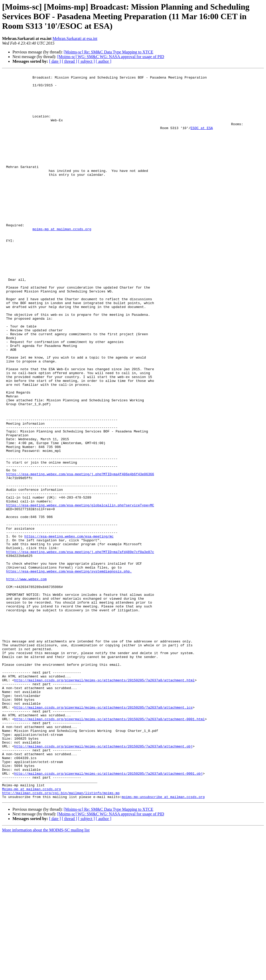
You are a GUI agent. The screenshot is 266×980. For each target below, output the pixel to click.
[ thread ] (69, 61)
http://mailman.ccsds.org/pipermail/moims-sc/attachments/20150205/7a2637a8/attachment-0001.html (109, 849)
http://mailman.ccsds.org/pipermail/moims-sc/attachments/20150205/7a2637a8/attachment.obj (103, 881)
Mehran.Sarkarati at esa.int (75, 38)
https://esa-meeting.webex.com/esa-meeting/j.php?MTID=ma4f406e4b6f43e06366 (80, 555)
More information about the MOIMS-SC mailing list (46, 975)
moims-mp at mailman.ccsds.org (62, 261)
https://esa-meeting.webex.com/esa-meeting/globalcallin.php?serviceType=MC (80, 592)
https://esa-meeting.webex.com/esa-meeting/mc (69, 629)
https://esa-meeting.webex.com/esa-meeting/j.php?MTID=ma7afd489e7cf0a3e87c (80, 648)
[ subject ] (87, 61)
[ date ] (55, 61)
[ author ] (104, 61)
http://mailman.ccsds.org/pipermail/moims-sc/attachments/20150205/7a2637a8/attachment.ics (103, 835)
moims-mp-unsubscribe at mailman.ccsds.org (163, 942)
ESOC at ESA (202, 139)
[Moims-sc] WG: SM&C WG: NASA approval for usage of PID (111, 57)
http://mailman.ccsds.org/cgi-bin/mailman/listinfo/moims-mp (61, 937)
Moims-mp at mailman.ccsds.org (31, 933)
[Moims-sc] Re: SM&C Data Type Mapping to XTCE (108, 52)
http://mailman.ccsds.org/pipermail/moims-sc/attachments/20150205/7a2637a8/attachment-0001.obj (108, 914)
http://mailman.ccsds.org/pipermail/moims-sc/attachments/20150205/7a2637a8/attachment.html (104, 802)
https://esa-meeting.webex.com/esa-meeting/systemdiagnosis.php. (69, 671)
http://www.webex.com (26, 681)
